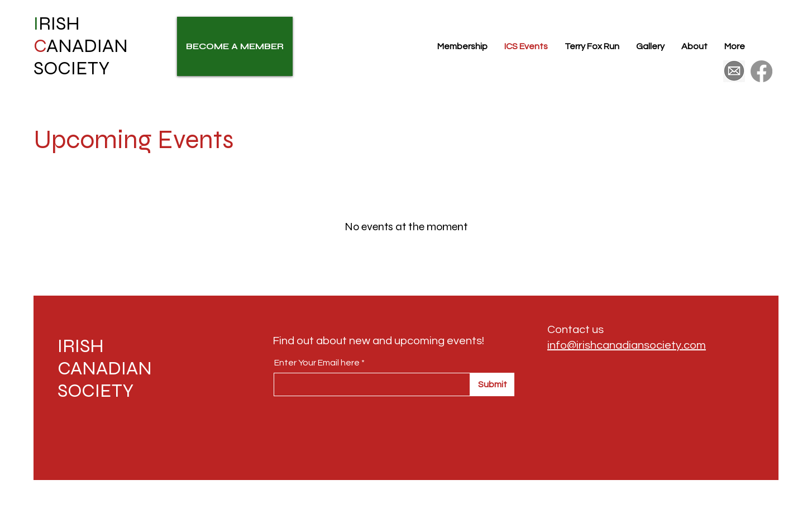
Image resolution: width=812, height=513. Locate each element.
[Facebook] (761, 71)
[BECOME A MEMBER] (235, 46)
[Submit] (492, 384)
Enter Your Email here (317, 363)
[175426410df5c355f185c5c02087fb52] (734, 71)
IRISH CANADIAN (105, 357)
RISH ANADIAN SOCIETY (81, 46)
